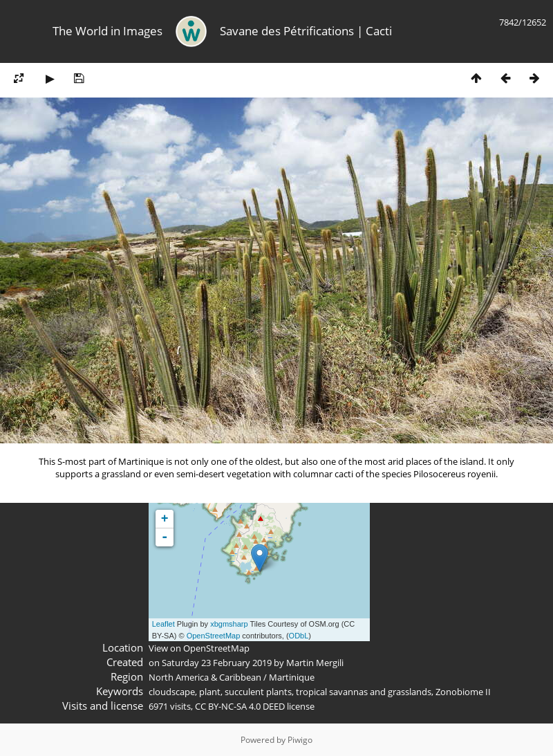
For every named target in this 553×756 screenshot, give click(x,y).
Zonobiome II (463, 692)
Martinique (292, 677)
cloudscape (172, 692)
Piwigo (300, 740)
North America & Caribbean (205, 677)
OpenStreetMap (214, 636)
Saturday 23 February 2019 (217, 663)
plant (210, 692)
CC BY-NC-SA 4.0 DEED (240, 706)
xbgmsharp (229, 624)
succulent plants (258, 692)
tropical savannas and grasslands (364, 692)
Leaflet (163, 624)
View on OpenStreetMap (199, 648)
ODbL (299, 636)
